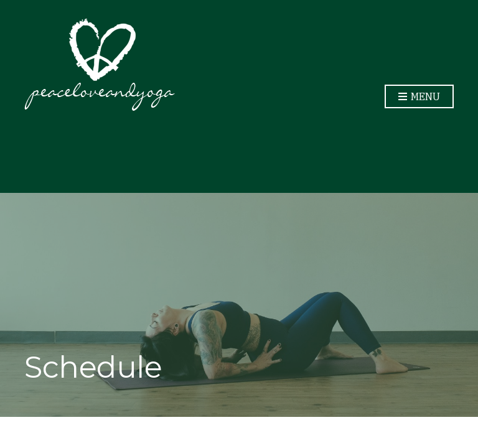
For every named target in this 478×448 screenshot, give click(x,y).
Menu (419, 97)
